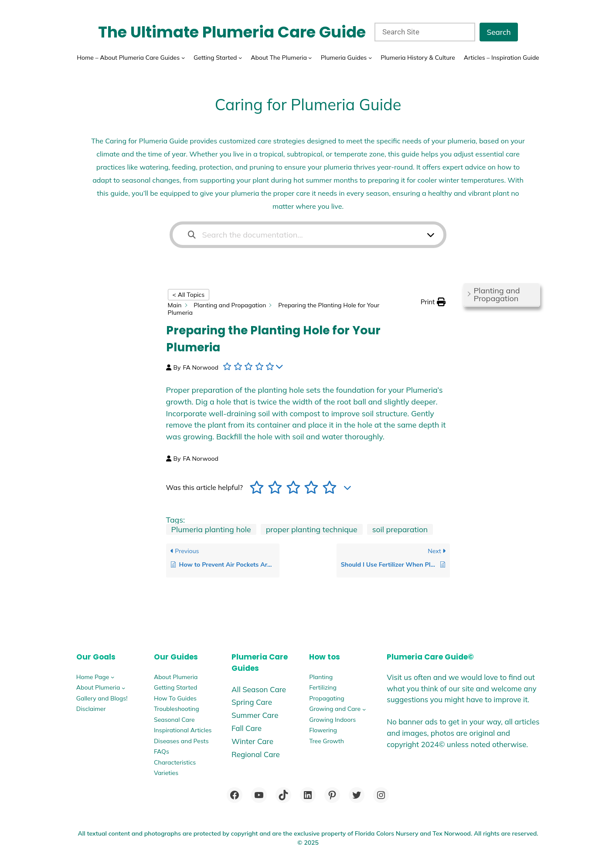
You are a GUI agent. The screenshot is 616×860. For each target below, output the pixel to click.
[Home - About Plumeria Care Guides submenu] (183, 58)
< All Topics (189, 295)
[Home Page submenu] (112, 677)
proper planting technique (312, 529)
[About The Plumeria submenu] (310, 58)
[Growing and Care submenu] (364, 709)
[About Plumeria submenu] (123, 687)
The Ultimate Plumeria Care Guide (232, 32)
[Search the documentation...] (303, 235)
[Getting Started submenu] (240, 58)
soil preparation (400, 529)
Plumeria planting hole (211, 529)
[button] (433, 302)
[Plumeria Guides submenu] (370, 58)
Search (499, 32)
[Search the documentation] (192, 235)
